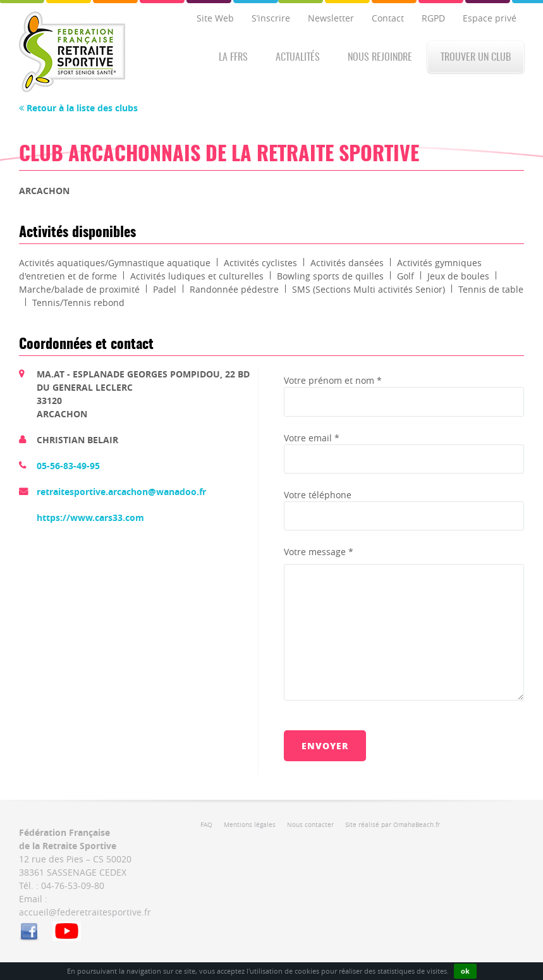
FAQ (206, 825)
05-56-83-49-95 (68, 466)
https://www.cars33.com (90, 518)
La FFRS (233, 58)
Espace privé (490, 18)
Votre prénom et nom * (333, 380)
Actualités (298, 58)
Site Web (215, 18)
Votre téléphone (318, 495)
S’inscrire (271, 18)
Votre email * (312, 438)
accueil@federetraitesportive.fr (85, 912)
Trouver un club (476, 58)
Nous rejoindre (380, 58)
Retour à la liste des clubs (78, 108)
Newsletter (331, 18)
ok (465, 971)
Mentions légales (250, 825)
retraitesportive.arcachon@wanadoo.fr (121, 492)
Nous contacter (310, 825)
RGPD (433, 18)
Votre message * (319, 552)
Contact (388, 18)
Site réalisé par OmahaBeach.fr (393, 825)
